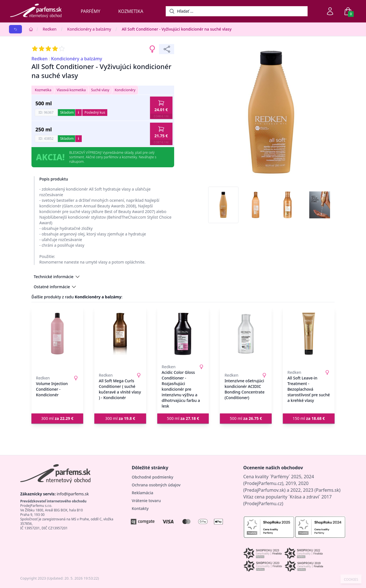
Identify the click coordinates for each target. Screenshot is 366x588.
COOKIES (351, 580)
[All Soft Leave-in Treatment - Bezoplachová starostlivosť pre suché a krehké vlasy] (309, 334)
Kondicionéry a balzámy (89, 29)
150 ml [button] (309, 418)
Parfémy (90, 11)
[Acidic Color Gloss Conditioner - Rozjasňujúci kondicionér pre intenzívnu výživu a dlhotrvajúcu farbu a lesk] (183, 334)
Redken (50, 29)
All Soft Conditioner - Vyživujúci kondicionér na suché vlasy (177, 29)
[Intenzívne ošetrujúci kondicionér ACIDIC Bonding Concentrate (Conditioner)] (246, 334)
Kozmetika (131, 11)
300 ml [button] (57, 418)
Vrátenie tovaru (146, 501)
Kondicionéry (125, 90)
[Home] (31, 29)
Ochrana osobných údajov (156, 485)
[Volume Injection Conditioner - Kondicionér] (57, 334)
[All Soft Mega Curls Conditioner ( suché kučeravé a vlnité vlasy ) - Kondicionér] (120, 334)
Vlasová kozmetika (71, 90)
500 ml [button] (183, 418)
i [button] (78, 112)
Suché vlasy (100, 90)
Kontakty (140, 508)
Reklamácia (142, 493)
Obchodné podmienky (153, 477)
